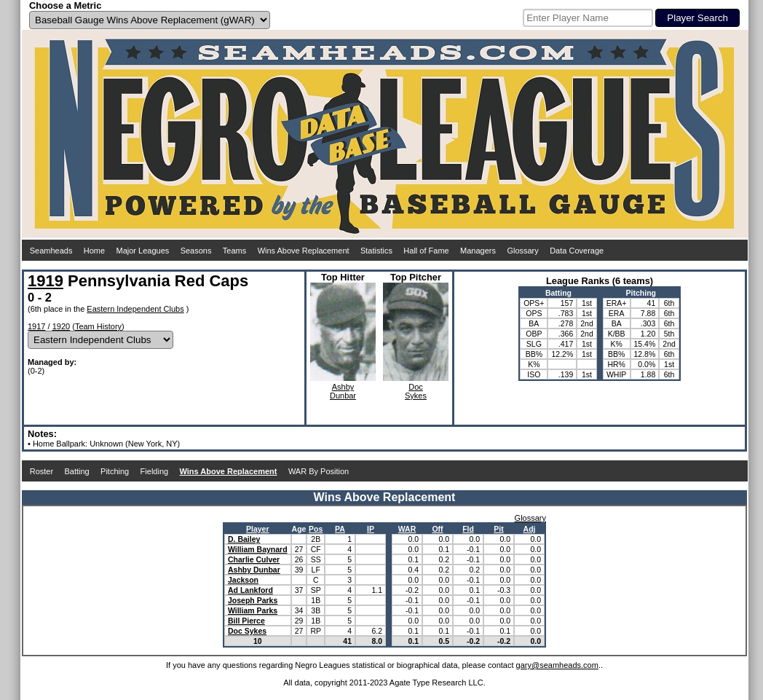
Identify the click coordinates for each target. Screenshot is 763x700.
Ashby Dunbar (254, 570)
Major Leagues (143, 251)
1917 (36, 326)
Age (299, 529)
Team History (98, 326)
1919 (46, 281)
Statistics (376, 251)
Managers (478, 251)
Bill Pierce (246, 621)
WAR (407, 529)
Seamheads (51, 251)
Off (437, 529)
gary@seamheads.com (557, 665)
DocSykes (416, 391)
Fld (468, 529)
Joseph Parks (253, 600)
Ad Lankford (250, 590)
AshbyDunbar (343, 391)
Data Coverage (577, 251)
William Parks (253, 610)
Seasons (196, 251)
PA (340, 529)
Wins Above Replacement (304, 251)
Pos (316, 529)
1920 (61, 326)
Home (94, 251)
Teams (234, 251)
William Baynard (258, 549)
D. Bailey (244, 539)
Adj (530, 529)
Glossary (522, 251)
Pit (498, 529)
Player (258, 529)
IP (371, 529)
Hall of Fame (426, 251)
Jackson (243, 580)
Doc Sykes (247, 631)
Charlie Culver (254, 559)
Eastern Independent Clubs (135, 309)
